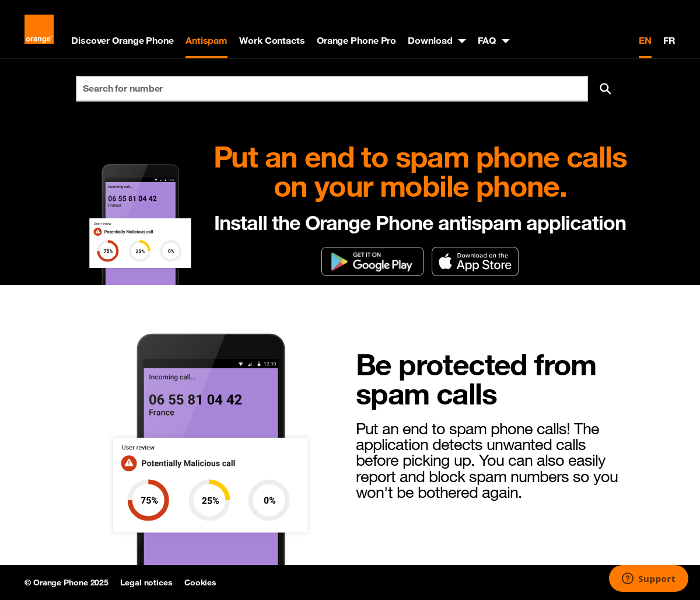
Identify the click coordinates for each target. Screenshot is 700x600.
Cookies (200, 582)
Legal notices (146, 582)
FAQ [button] (487, 40)
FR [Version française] (669, 40)
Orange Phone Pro (356, 40)
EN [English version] (645, 40)
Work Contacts (272, 40)
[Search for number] (332, 89)
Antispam (206, 40)
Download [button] (430, 40)
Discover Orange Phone (123, 40)
